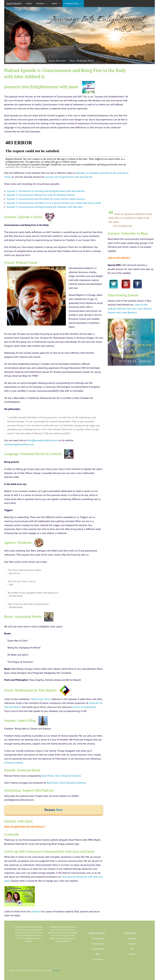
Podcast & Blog (72, 3)
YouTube (132, 944)
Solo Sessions (98, 939)
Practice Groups (98, 944)
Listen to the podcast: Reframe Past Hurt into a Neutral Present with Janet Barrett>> (130, 308)
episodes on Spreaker (87, 173)
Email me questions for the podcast (24, 827)
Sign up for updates (119, 258)
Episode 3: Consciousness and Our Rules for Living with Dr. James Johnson (46, 199)
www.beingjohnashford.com (19, 444)
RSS (132, 949)
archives (35, 911)
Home (29, 3)
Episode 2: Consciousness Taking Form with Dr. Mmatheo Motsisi (41, 195)
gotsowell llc (56, 971)
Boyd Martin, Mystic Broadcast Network (61, 776)
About (54, 3)
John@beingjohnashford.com (42, 440)
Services (40, 3)
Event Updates (98, 949)
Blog (98, 954)
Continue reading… (14, 762)
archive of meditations (84, 707)
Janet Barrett (14, 3)
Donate (54, 810)
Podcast (132, 954)
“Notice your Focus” (41, 699)
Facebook (132, 939)
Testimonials (98, 959)
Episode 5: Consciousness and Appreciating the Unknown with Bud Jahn (45, 207)
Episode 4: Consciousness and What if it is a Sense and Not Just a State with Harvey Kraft (54, 203)
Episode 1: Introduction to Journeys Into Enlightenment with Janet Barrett (46, 191)
